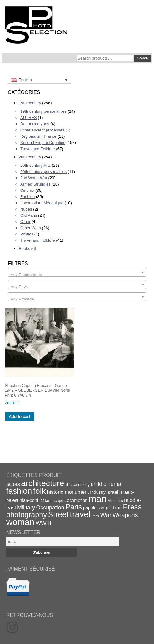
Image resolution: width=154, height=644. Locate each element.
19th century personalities (43, 111)
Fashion (27, 197)
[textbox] (77, 275)
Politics (27, 234)
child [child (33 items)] (96, 484)
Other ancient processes (42, 130)
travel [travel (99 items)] (80, 514)
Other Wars (31, 228)
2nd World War (34, 178)
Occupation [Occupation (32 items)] (50, 508)
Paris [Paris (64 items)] (74, 507)
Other (25, 222)
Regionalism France (38, 136)
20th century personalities (43, 172)
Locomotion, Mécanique (42, 203)
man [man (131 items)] (98, 499)
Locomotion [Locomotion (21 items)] (76, 500)
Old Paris (29, 215)
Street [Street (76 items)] (58, 514)
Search (143, 58)
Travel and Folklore (38, 149)
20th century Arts (36, 165)
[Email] (63, 542)
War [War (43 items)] (106, 515)
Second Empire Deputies (43, 143)
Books (24, 248)
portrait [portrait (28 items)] (114, 508)
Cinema (27, 190)
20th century (30, 157)
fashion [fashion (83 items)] (19, 491)
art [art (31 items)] (69, 484)
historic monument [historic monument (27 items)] (68, 492)
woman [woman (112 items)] (20, 522)
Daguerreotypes (35, 124)
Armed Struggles (35, 184)
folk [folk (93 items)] (40, 491)
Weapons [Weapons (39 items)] (125, 515)
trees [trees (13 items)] (95, 516)
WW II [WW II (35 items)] (43, 523)
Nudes (26, 209)
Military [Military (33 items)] (26, 508)
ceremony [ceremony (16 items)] (81, 485)
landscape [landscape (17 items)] (54, 500)
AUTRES (29, 118)
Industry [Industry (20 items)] (98, 492)
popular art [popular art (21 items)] (94, 508)
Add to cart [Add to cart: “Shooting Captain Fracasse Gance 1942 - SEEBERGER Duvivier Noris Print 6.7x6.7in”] (20, 416)
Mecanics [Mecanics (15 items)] (115, 500)
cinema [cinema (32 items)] (112, 484)
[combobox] (77, 272)
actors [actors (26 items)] (13, 484)
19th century (30, 103)
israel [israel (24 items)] (113, 492)
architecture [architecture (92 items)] (42, 483)
